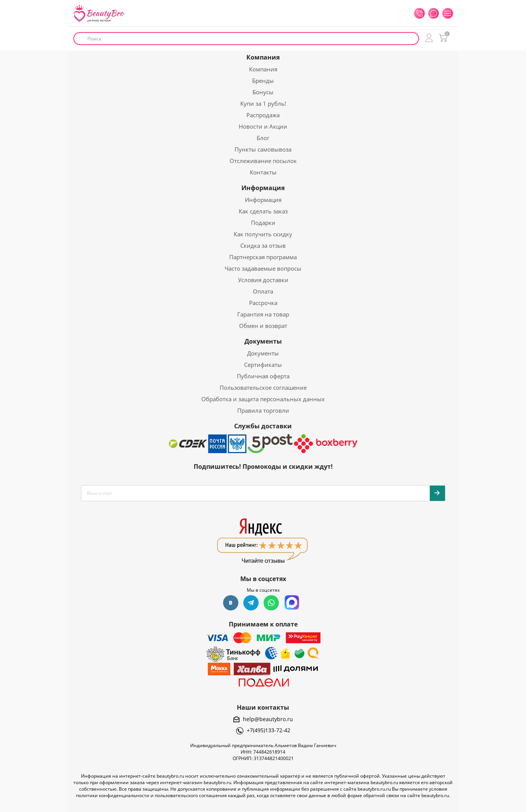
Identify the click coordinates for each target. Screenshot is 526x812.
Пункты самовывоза (263, 149)
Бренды (263, 81)
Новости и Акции (263, 126)
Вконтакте (231, 603)
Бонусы (263, 92)
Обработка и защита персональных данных (263, 399)
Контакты (263, 172)
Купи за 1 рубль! (263, 103)
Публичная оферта (263, 376)
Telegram (251, 603)
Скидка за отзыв (263, 245)
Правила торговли (263, 410)
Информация (263, 188)
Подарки (263, 223)
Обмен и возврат (263, 326)
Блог (263, 138)
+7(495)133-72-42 (269, 730)
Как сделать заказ (263, 211)
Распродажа (263, 115)
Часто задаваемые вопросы (263, 268)
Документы (263, 341)
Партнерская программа (263, 257)
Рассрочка (263, 303)
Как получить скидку (263, 234)
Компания (263, 57)
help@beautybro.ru (268, 719)
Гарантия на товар (263, 314)
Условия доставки (263, 280)
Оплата (263, 291)
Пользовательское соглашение (263, 387)
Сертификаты (263, 365)
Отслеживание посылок (263, 161)
